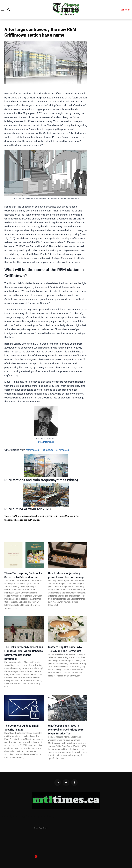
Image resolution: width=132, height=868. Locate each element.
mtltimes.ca (32, 450)
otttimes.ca (63, 450)
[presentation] (45, 842)
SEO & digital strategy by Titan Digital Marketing (28, 816)
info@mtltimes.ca (46, 442)
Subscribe (126, 10)
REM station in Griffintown (60, 516)
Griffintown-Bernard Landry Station (29, 516)
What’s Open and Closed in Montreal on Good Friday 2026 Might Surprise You (66, 730)
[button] (3, 10)
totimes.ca (48, 450)
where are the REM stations (27, 520)
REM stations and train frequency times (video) (41, 480)
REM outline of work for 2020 (28, 509)
